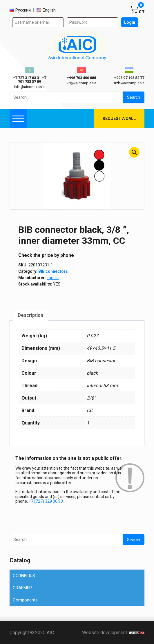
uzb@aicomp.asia (129, 83)
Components (25, 600)
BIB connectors (53, 271)
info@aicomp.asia (29, 87)
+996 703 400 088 (81, 78)
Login (130, 22)
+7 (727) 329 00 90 (46, 501)
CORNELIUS (24, 576)
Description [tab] (30, 315)
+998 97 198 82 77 (129, 78)
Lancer (53, 278)
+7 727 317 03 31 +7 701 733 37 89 (29, 80)
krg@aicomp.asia (81, 83)
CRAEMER (22, 588)
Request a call (119, 118)
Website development (113, 633)
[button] (134, 152)
